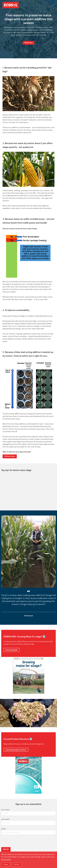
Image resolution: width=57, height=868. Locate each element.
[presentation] (15, 841)
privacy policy (6, 860)
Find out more (10, 456)
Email (4, 829)
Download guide (11, 650)
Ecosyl (11, 6)
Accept (6, 864)
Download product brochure (16, 750)
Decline (17, 864)
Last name (5, 819)
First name (6, 810)
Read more (28, 43)
